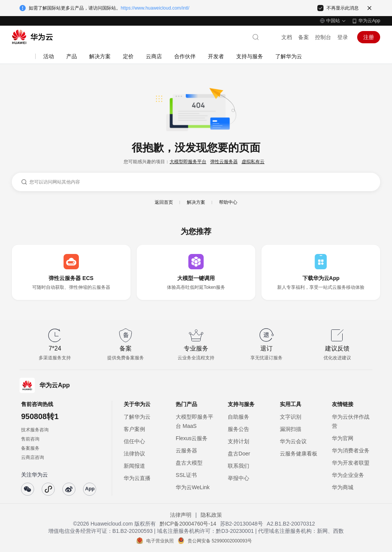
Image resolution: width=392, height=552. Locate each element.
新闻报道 (134, 466)
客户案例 (134, 429)
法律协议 (134, 454)
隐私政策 (211, 515)
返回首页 (164, 202)
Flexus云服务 (192, 438)
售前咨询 (30, 439)
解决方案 (196, 202)
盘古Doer (239, 454)
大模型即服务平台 (188, 162)
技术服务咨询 (35, 430)
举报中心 (238, 478)
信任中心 (134, 441)
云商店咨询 (33, 457)
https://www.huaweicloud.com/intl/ (155, 8)
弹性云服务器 (224, 162)
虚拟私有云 (253, 162)
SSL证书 (186, 475)
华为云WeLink (193, 487)
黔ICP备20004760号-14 (188, 524)
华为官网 (343, 438)
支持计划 (238, 441)
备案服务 (30, 448)
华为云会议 (293, 441)
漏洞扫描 (291, 429)
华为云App (369, 21)
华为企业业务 (348, 475)
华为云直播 (137, 478)
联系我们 (238, 466)
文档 (287, 37)
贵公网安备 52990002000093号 (220, 541)
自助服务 (238, 417)
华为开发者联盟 (351, 463)
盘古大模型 (189, 463)
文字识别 (291, 417)
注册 (369, 37)
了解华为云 (137, 417)
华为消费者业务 (351, 450)
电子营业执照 (160, 541)
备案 (304, 37)
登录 (343, 37)
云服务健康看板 (299, 454)
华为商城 (343, 487)
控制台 (323, 37)
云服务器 (186, 450)
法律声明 (181, 515)
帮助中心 (228, 202)
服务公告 (238, 429)
